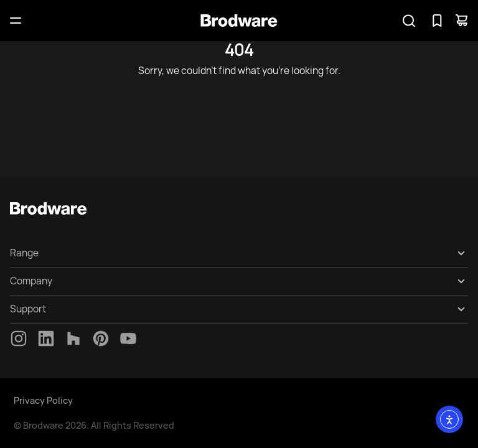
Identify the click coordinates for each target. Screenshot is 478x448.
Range (24, 253)
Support (28, 309)
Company (31, 281)
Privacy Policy (43, 400)
